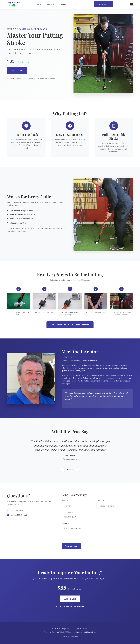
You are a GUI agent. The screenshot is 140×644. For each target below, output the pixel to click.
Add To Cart (17, 70)
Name (65, 501)
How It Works (52, 4)
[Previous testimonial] (63, 470)
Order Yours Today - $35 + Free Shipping (70, 325)
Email (101, 501)
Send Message (71, 546)
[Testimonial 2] (70, 470)
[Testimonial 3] (72, 470)
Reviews (64, 4)
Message (66, 523)
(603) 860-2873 (17, 510)
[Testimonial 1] (68, 470)
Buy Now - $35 (103, 4)
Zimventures (74, 637)
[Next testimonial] (77, 470)
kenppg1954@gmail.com (21, 515)
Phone (68, 512)
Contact (74, 4)
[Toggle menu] (131, 4)
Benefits (40, 4)
